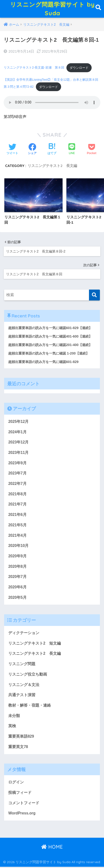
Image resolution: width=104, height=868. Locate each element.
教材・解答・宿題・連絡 (30, 706)
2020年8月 (17, 567)
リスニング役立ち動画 (28, 675)
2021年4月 (17, 536)
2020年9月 (17, 557)
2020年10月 (18, 547)
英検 (12, 727)
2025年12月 (18, 422)
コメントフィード (24, 804)
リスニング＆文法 (24, 686)
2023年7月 (17, 474)
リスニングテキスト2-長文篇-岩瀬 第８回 (34, 69)
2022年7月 (17, 485)
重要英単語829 (21, 737)
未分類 (14, 717)
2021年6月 (17, 516)
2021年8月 (17, 495)
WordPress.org (22, 814)
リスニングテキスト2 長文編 (52, 167)
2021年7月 (17, 505)
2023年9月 (17, 464)
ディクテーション (24, 634)
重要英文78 (18, 748)
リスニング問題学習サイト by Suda (53, 9)
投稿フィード (20, 793)
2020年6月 (17, 588)
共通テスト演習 (22, 696)
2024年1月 (17, 433)
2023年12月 (18, 443)
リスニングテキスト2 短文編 (35, 644)
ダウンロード (79, 69)
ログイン (16, 783)
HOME (52, 848)
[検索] (94, 296)
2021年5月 (17, 526)
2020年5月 (17, 598)
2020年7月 (17, 578)
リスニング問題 (22, 665)
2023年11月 (18, 454)
